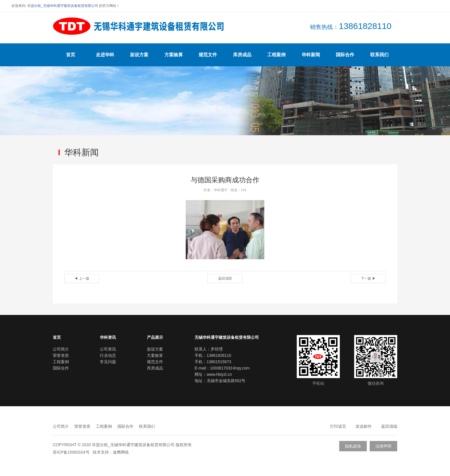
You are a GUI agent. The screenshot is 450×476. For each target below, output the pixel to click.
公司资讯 (108, 349)
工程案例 (276, 55)
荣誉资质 (61, 355)
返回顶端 (389, 426)
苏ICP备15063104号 (71, 452)
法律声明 (383, 446)
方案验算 (174, 55)
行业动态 (108, 355)
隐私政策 (353, 446)
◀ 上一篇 (82, 278)
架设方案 (139, 55)
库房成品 (242, 55)
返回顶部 (225, 278)
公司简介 (61, 349)
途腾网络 (121, 452)
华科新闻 (311, 55)
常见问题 (108, 362)
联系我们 (379, 55)
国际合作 (345, 55)
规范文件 (208, 55)
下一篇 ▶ (368, 278)
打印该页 (338, 426)
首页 (71, 55)
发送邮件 (364, 426)
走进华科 (105, 55)
